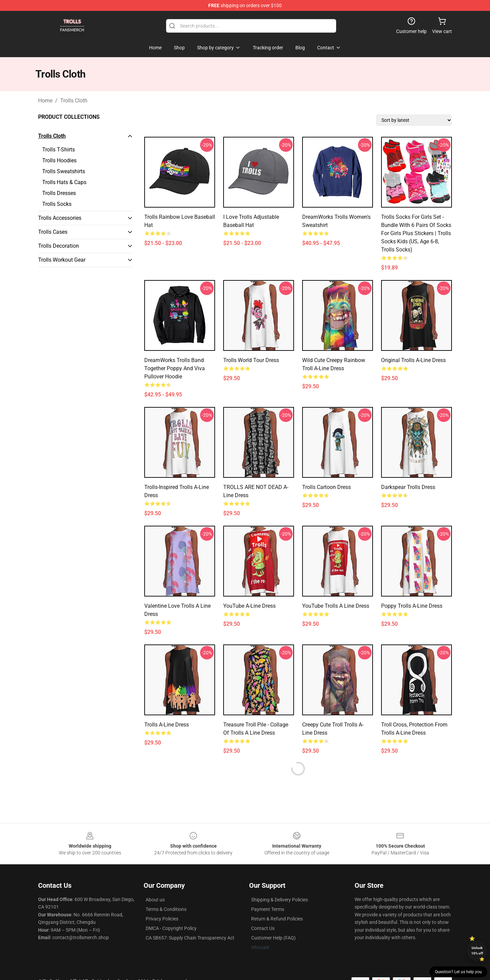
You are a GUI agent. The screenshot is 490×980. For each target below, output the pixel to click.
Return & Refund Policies (277, 919)
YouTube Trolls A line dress (336, 606)
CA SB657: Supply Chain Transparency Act (190, 938)
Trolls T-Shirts (59, 150)
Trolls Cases (53, 232)
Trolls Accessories (60, 218)
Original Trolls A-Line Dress (413, 360)
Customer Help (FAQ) (273, 938)
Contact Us (263, 928)
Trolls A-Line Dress (167, 725)
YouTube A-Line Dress (249, 606)
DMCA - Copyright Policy (171, 928)
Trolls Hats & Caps (64, 182)
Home (45, 101)
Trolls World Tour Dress (251, 360)
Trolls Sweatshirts (64, 171)
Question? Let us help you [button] (458, 972)
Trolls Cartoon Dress (326, 487)
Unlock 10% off (477, 951)
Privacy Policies (162, 919)
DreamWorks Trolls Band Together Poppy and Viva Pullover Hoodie (175, 368)
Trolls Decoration (59, 246)
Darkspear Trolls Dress (408, 487)
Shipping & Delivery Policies (280, 900)
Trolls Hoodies (59, 160)
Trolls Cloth (74, 101)
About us (155, 900)
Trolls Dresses (59, 193)
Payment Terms (268, 909)
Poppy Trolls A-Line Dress (412, 606)
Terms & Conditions (166, 909)
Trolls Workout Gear (62, 260)
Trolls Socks (57, 204)
